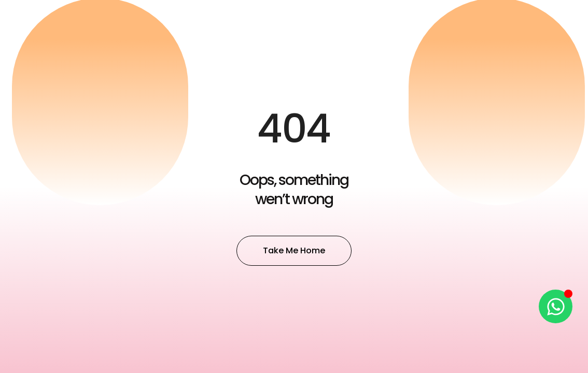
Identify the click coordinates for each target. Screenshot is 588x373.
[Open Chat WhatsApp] (556, 306)
